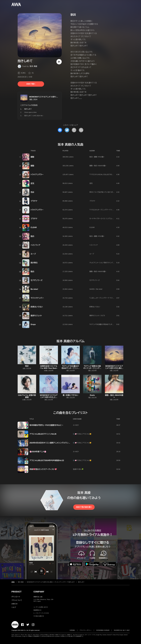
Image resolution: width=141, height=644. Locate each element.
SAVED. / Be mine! (96, 289)
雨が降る (34, 263)
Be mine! (34, 289)
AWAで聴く (31, 84)
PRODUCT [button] (16, 592)
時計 (27, 366)
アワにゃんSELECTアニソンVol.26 (43, 434)
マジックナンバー (37, 298)
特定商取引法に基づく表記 (122, 630)
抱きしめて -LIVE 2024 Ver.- (34, 116)
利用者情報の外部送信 (103, 630)
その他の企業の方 (39, 616)
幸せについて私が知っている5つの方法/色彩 (105, 192)
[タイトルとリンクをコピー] (74, 130)
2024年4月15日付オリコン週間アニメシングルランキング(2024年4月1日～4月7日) (61, 443)
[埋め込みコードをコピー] (81, 130)
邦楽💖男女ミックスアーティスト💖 (43, 469)
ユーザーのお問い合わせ (41, 607)
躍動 (32, 157)
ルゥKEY (76, 425)
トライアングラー (37, 175)
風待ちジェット (36, 316)
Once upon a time (30, 112)
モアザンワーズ (37, 280)
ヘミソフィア (35, 245)
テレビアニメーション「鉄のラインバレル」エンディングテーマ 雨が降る (113, 263)
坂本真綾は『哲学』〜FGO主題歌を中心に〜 (46, 425)
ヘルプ (14, 607)
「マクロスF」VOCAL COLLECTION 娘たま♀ (104, 174)
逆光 (32, 183)
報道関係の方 (37, 610)
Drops (33, 324)
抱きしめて (81, 582)
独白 (32, 236)
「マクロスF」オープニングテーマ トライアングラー (106, 210)
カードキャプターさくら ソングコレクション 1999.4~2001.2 (109, 219)
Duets (92, 395)
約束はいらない (37, 307)
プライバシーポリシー (86, 630)
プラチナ (34, 201)
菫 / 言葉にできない (70, 395)
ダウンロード (16, 597)
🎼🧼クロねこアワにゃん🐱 (82, 434)
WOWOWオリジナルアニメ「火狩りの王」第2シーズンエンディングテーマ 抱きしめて (51, 582)
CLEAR (34, 227)
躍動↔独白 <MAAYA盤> (98, 166)
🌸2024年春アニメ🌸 (38, 452)
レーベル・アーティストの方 (41, 613)
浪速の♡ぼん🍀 (78, 469)
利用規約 (72, 630)
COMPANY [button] (39, 592)
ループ (33, 254)
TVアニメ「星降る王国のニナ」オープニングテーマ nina (92, 368)
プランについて (17, 600)
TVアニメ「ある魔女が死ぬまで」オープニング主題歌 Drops (109, 324)
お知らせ (14, 604)
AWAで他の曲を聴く (84, 507)
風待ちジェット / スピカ (97, 316)
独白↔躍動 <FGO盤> (97, 157)
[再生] (59, 62)
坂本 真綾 (33, 66)
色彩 (32, 192)
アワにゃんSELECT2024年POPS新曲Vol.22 (47, 460)
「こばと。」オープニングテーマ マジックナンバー (105, 298)
